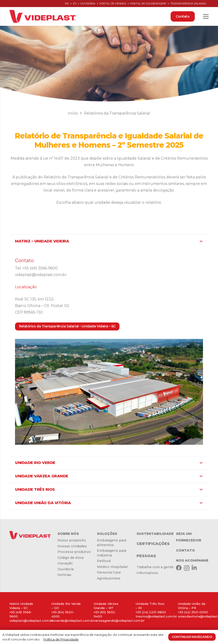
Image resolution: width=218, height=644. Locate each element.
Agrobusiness (109, 578)
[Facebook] (179, 568)
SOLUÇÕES (107, 534)
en (67, 4)
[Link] (42, 16)
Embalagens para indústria (112, 553)
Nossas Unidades (72, 546)
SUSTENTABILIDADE (155, 534)
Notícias (64, 575)
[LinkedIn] (194, 568)
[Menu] (206, 16)
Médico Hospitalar (112, 567)
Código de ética (71, 558)
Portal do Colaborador (148, 4)
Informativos (147, 573)
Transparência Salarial (188, 4)
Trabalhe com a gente (155, 567)
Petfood (104, 561)
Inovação (65, 563)
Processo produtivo (74, 552)
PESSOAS (146, 556)
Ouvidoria (88, 4)
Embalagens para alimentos (112, 543)
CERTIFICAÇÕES (153, 544)
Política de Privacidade (61, 639)
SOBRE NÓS (68, 534)
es (75, 4)
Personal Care (109, 572)
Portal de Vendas (113, 4)
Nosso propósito (72, 540)
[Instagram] (187, 568)
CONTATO (185, 550)
